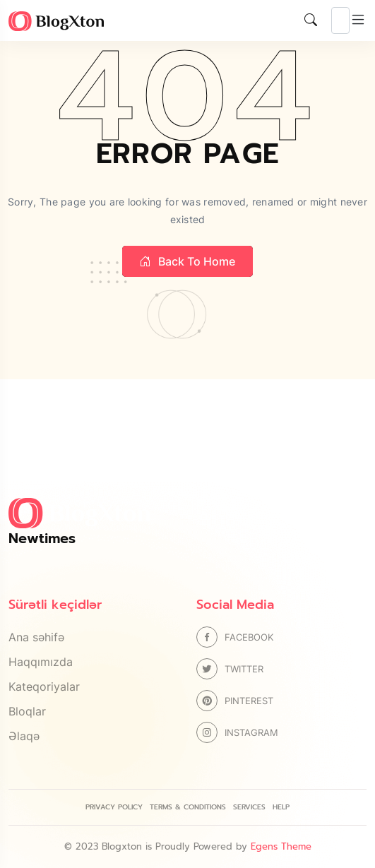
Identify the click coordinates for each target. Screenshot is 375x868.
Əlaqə (24, 736)
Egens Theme (281, 846)
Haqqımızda (41, 662)
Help (281, 807)
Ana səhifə (36, 637)
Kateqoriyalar (44, 686)
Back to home (187, 261)
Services (249, 807)
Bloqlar (27, 711)
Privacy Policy (114, 807)
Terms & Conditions (188, 807)
